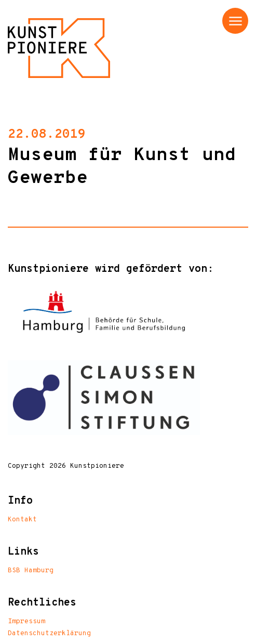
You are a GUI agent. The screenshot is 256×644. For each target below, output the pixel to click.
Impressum (26, 622)
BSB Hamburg (31, 571)
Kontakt (22, 520)
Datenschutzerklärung (49, 634)
